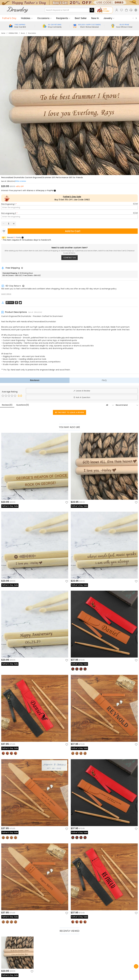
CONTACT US (69, 258)
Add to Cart (73, 231)
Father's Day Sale (72, 197)
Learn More (6, 294)
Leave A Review (82, 391)
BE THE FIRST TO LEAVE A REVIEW (70, 412)
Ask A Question (82, 397)
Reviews (35, 380)
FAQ (104, 380)
